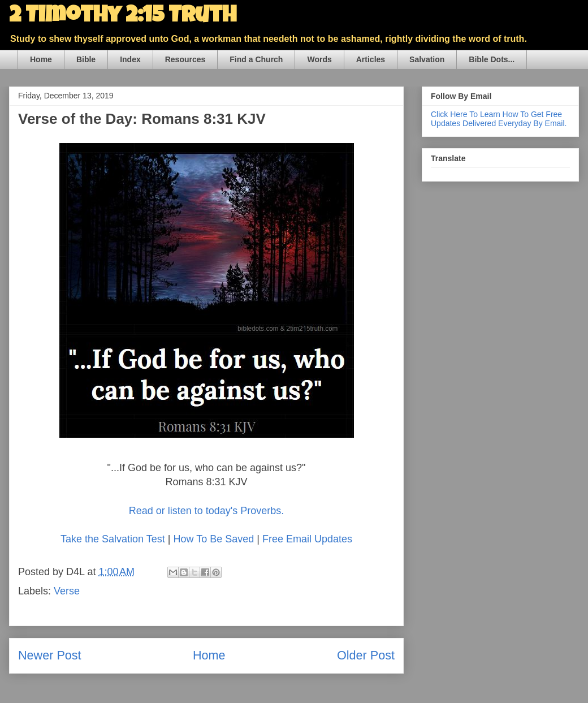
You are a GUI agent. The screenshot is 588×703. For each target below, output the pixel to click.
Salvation (427, 59)
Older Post (366, 655)
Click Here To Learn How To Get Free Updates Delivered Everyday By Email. (499, 119)
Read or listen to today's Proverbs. (207, 511)
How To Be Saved (213, 539)
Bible (86, 59)
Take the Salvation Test (113, 539)
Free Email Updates (307, 539)
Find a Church (256, 59)
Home (41, 59)
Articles (371, 59)
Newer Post (50, 655)
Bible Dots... (492, 59)
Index (130, 59)
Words (319, 59)
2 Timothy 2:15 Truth (123, 17)
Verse (67, 591)
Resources (185, 59)
